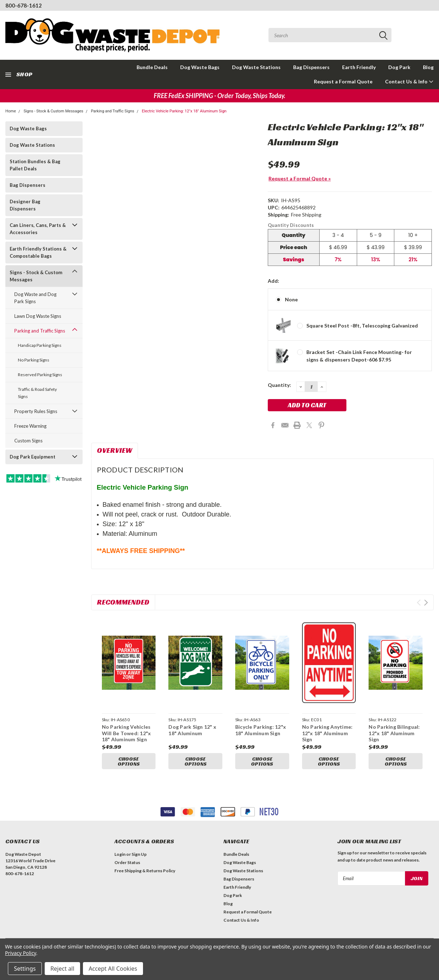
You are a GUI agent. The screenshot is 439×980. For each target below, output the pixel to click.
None (291, 299)
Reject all (62, 969)
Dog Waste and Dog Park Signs (35, 298)
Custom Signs (28, 441)
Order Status (127, 865)
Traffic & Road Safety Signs (37, 393)
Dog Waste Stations (256, 67)
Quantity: (279, 385)
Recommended (123, 602)
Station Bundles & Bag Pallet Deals (35, 165)
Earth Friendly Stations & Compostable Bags (38, 252)
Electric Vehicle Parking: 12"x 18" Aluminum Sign (184, 111)
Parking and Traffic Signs (112, 111)
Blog (428, 67)
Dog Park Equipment (33, 457)
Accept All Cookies (113, 969)
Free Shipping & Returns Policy (145, 873)
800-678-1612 (24, 5)
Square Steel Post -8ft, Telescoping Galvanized (362, 326)
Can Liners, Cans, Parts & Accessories (38, 229)
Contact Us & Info (409, 81)
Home (11, 111)
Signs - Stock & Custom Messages (53, 111)
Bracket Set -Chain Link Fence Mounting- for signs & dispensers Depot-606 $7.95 (359, 356)
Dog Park (399, 67)
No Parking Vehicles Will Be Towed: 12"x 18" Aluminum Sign (127, 733)
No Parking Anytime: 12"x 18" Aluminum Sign (327, 733)
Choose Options (129, 761)
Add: (273, 281)
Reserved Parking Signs (40, 375)
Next (426, 603)
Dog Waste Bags (200, 67)
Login (120, 856)
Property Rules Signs (36, 411)
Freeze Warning (30, 426)
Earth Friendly (359, 67)
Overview (115, 450)
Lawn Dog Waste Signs (38, 316)
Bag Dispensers (311, 67)
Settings (25, 969)
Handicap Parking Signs (40, 345)
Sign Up (139, 856)
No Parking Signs (34, 360)
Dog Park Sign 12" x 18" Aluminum (192, 730)
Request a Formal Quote (343, 81)
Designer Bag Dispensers (25, 205)
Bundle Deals (152, 67)
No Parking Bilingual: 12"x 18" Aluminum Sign (394, 733)
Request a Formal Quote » (300, 178)
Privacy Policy (21, 953)
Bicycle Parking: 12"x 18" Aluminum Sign (261, 730)
